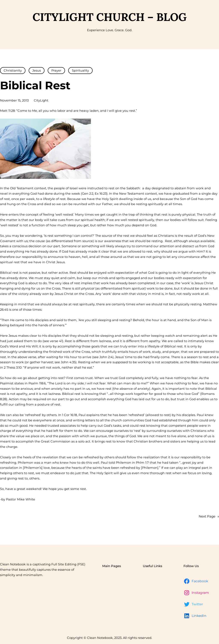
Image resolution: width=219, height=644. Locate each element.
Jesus (37, 71)
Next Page (209, 516)
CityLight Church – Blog (110, 17)
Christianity (13, 71)
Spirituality (80, 71)
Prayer (56, 71)
